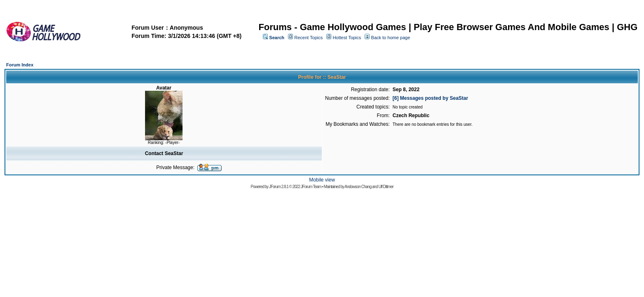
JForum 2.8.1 (279, 187)
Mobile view (322, 180)
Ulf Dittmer (386, 187)
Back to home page (391, 38)
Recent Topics (308, 38)
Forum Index (20, 65)
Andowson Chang (358, 187)
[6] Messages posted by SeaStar (430, 98)
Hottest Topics (347, 38)
